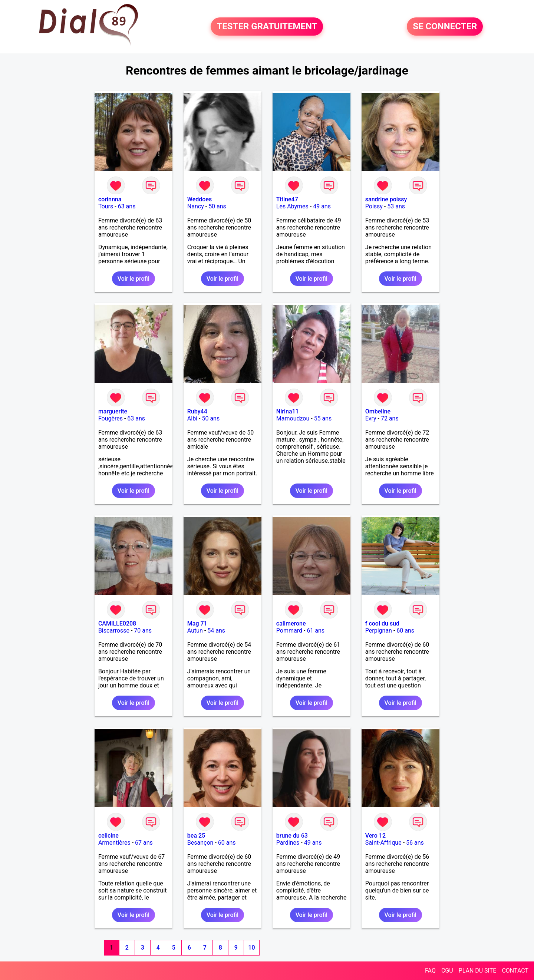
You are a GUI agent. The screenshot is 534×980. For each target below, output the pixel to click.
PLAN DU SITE (478, 971)
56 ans (415, 843)
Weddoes (200, 199)
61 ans (316, 631)
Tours (106, 206)
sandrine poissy (386, 199)
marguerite (113, 411)
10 (251, 948)
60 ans (405, 631)
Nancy (196, 206)
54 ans (216, 631)
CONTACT (515, 971)
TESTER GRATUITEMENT (267, 27)
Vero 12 (375, 836)
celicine (108, 836)
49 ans (322, 206)
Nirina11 (288, 411)
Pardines (288, 843)
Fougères (111, 418)
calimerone (291, 623)
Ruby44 (197, 411)
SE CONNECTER (445, 27)
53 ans (396, 206)
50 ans (217, 206)
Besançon (200, 843)
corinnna (110, 199)
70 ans (143, 631)
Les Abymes (292, 206)
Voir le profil (133, 279)
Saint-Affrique (383, 843)
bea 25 (196, 836)
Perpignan (379, 631)
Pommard (289, 631)
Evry (371, 418)
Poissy (374, 206)
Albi (192, 418)
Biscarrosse (114, 631)
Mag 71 (197, 623)
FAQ (430, 971)
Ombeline (378, 411)
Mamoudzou (293, 418)
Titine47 (287, 199)
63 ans (127, 206)
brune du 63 (292, 836)
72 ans (390, 418)
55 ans (323, 418)
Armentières (114, 843)
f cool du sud (382, 623)
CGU (447, 971)
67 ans (144, 843)
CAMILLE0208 (117, 623)
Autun (195, 631)
